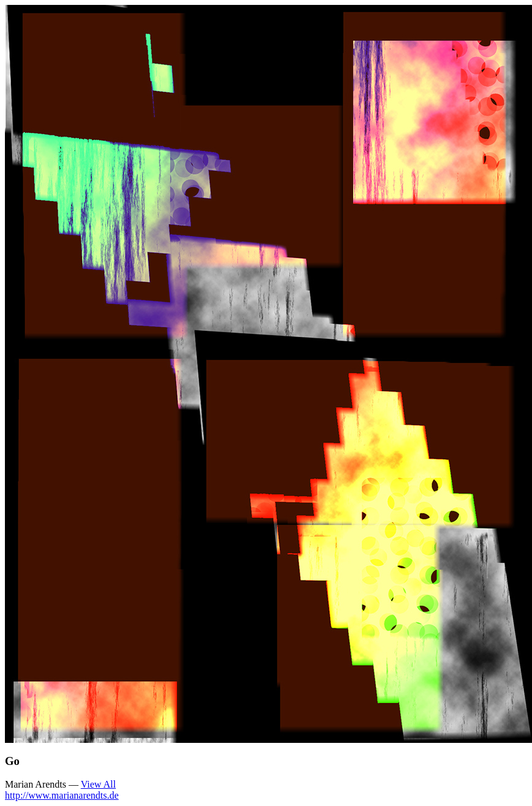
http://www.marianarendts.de (62, 795)
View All (98, 784)
